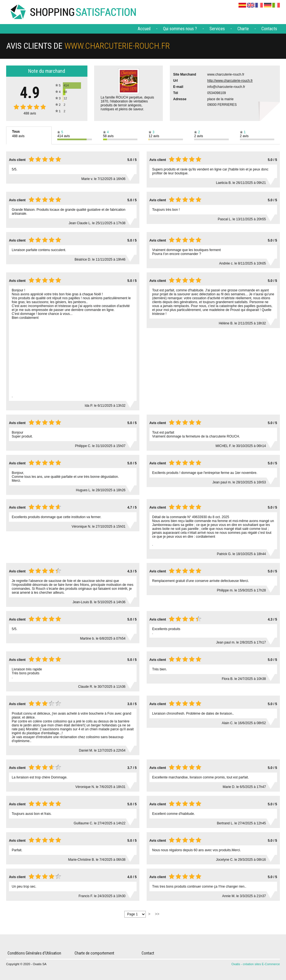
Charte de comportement (94, 953)
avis (30, 113)
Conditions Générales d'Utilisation (34, 953)
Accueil (144, 29)
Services (217, 29)
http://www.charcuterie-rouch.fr (230, 81)
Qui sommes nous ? (180, 29)
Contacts (269, 29)
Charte (243, 29)
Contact (148, 953)
